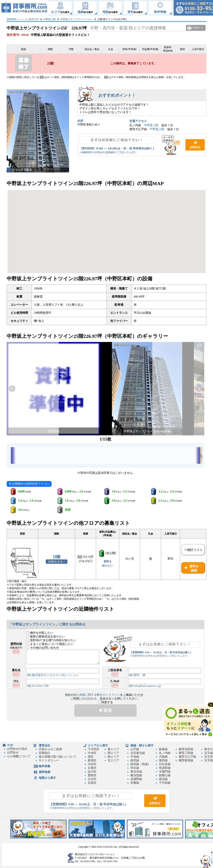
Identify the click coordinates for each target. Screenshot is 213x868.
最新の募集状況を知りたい (46, 637)
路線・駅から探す (142, 745)
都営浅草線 (186, 749)
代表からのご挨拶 (50, 749)
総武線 (135, 760)
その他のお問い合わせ (43, 648)
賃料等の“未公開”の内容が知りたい (51, 640)
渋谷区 (92, 764)
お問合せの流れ (17, 749)
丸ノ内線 (165, 753)
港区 (91, 757)
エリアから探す (98, 745)
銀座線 (163, 749)
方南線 (163, 757)
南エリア (113, 757)
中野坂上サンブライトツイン (77, 19)
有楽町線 (165, 768)
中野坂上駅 (50, 19)
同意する (106, 702)
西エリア (113, 753)
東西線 (163, 760)
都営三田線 (186, 753)
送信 (105, 710)
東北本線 (136, 772)
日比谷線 (165, 764)
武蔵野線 (136, 779)
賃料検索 (45, 772)
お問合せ (142, 145)
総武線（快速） (141, 764)
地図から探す (47, 778)
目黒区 (92, 783)
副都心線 (165, 775)
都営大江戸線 (187, 757)
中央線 (135, 757)
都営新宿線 (186, 760)
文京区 (92, 779)
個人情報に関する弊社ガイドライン (97, 695)
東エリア (113, 749)
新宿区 (92, 760)
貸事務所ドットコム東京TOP (23, 19)
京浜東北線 (138, 753)
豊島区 (92, 775)
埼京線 (135, 768)
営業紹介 (45, 753)
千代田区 (94, 749)
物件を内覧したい (40, 633)
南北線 (163, 779)
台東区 (92, 768)
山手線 (135, 749)
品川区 (92, 772)
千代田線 (165, 783)
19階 (57, 557)
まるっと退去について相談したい (50, 644)
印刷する (198, 28)
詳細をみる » (57, 562)
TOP (10, 745)
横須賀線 (136, 775)
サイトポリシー (49, 760)
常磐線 (135, 783)
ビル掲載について (19, 756)
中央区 (92, 753)
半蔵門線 (165, 772)
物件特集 (45, 766)
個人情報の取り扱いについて (58, 757)
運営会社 (45, 745)
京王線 (209, 753)
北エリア (113, 760)
